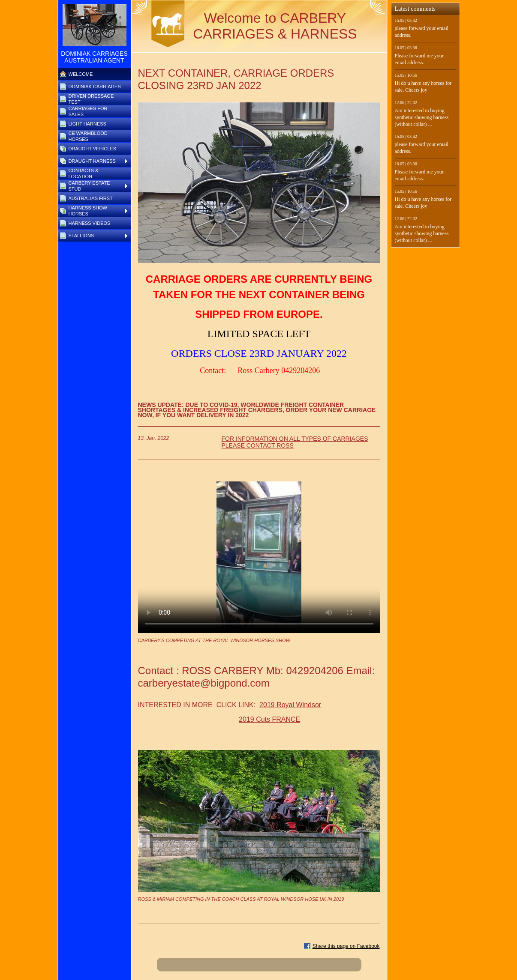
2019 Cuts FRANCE (269, 719)
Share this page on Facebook (346, 946)
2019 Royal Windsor (290, 705)
